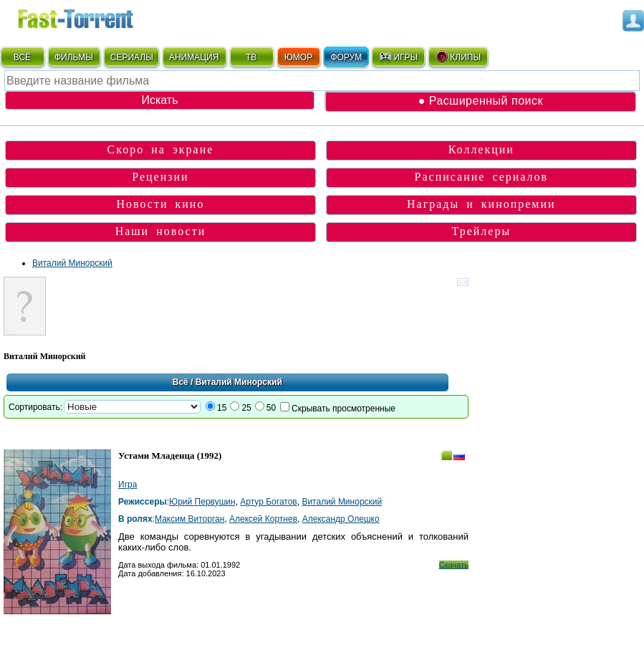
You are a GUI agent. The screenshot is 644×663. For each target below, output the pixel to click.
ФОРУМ (346, 57)
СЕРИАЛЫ (132, 57)
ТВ (251, 57)
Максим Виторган (189, 519)
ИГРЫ (398, 57)
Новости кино (160, 204)
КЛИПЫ (458, 57)
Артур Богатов (268, 502)
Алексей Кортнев (263, 519)
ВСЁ (22, 57)
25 (246, 408)
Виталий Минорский (72, 263)
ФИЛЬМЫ (74, 57)
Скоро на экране (161, 149)
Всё (181, 382)
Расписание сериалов (482, 177)
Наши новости (161, 231)
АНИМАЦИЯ (194, 57)
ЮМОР (298, 57)
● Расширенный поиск (481, 101)
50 (271, 408)
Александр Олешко (341, 519)
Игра (128, 485)
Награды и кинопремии (481, 204)
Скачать (454, 565)
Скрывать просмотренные (343, 409)
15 (222, 408)
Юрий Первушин (202, 502)
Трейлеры (482, 231)
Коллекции (481, 149)
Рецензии (160, 177)
